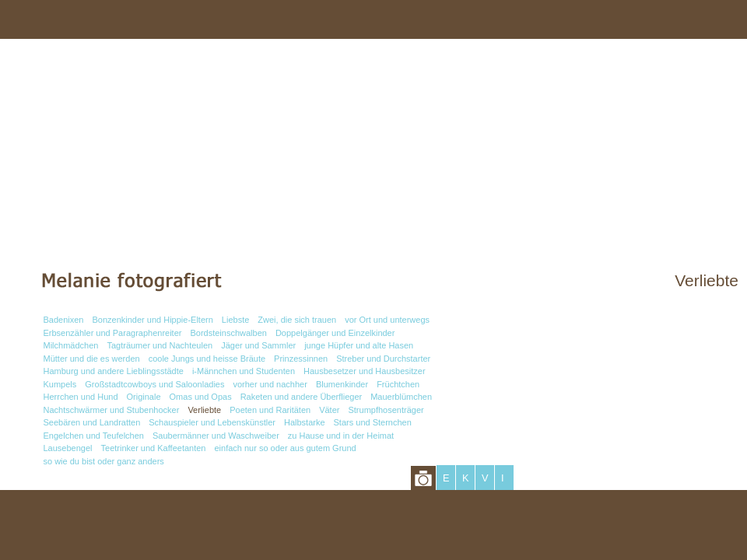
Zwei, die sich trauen (297, 320)
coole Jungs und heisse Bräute (207, 359)
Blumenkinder (342, 384)
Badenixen (64, 320)
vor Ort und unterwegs (387, 320)
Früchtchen (398, 384)
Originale (144, 397)
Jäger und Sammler (258, 345)
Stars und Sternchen (373, 422)
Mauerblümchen (401, 397)
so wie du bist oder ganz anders (104, 461)
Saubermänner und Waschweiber (216, 436)
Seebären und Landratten (92, 422)
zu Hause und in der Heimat (341, 436)
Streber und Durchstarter (383, 359)
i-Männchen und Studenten (244, 371)
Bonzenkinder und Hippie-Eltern (153, 320)
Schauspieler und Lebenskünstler (212, 422)
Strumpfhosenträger (386, 410)
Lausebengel (68, 448)
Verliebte (204, 410)
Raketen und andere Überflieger (302, 397)
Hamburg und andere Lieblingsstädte (114, 371)
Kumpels (60, 384)
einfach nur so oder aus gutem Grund (285, 448)
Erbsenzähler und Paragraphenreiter (113, 333)
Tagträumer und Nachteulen (160, 345)
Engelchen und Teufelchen (94, 436)
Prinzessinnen (301, 359)
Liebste (235, 320)
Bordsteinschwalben (228, 333)
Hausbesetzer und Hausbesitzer (365, 371)
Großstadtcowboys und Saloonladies (154, 384)
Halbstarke (305, 422)
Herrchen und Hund (81, 397)
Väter (329, 410)
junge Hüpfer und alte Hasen (359, 345)
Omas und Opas (201, 397)
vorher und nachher (270, 384)
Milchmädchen (71, 345)
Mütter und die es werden (92, 359)
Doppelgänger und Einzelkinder (335, 333)
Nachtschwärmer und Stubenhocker (112, 410)
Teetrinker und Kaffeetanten (154, 448)
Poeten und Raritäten (270, 410)
